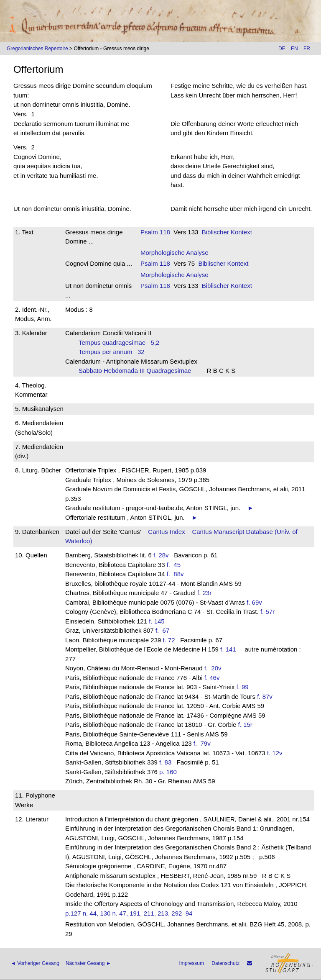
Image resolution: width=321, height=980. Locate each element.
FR (307, 49)
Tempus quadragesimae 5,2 (119, 342)
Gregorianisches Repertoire (37, 49)
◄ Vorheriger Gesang (35, 963)
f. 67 (164, 630)
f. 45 (176, 565)
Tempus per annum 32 (112, 352)
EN (294, 49)
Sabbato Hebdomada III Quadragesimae (138, 371)
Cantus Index (166, 532)
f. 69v (254, 602)
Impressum (192, 963)
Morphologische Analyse (175, 253)
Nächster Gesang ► (88, 963)
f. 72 (169, 640)
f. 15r (245, 725)
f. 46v (212, 678)
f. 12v (275, 753)
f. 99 (242, 687)
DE (282, 49)
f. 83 (165, 762)
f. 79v (204, 743)
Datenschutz (225, 963)
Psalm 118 (155, 232)
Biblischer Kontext (227, 232)
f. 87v (265, 697)
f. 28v (161, 555)
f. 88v (177, 574)
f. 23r (204, 593)
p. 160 (168, 772)
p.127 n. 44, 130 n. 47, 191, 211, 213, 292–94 (129, 913)
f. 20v (215, 668)
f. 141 (228, 649)
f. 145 (157, 621)
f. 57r (267, 612)
